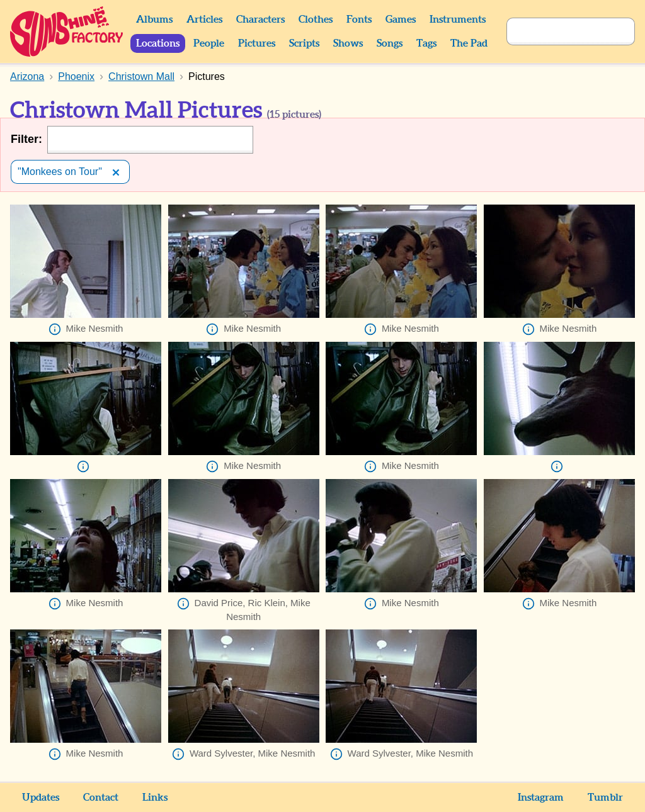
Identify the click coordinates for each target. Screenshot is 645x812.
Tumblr (605, 798)
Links (155, 798)
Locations (158, 43)
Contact (101, 798)
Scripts (304, 43)
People (209, 43)
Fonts (359, 20)
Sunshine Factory (67, 31)
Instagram (541, 798)
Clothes (316, 20)
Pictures (257, 43)
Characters (260, 20)
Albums (154, 20)
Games (401, 20)
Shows (348, 43)
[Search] (557, 31)
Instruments (458, 20)
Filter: (26, 139)
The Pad (469, 43)
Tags (426, 43)
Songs (390, 43)
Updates (41, 798)
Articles (204, 20)
